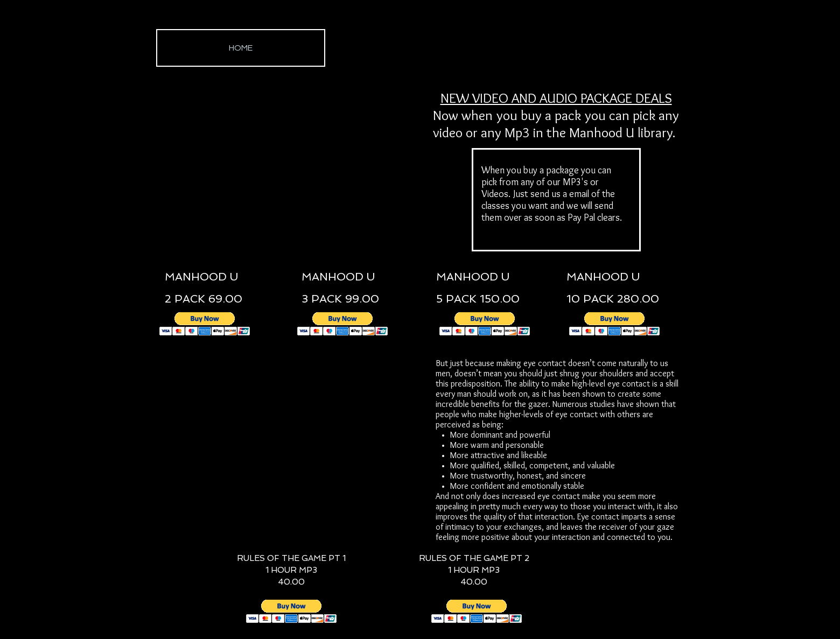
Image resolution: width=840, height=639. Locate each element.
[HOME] (241, 48)
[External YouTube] (288, 164)
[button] (205, 324)
